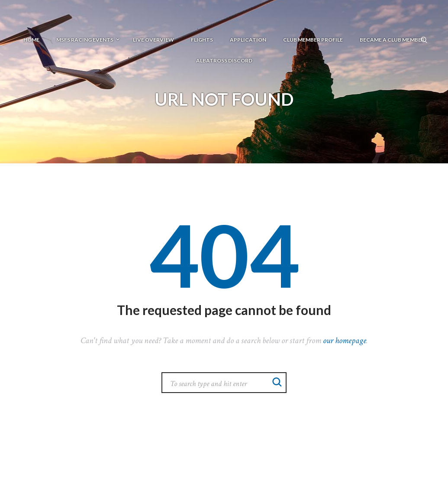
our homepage (345, 341)
